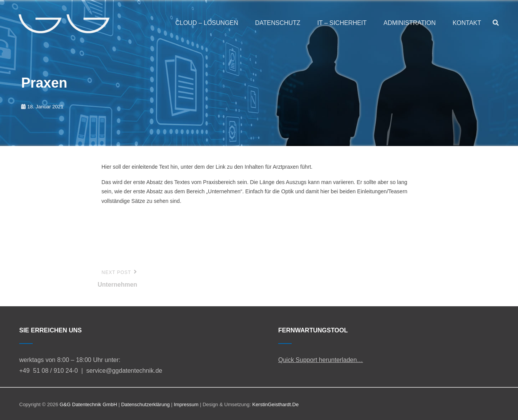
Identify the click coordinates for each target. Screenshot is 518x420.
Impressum (186, 404)
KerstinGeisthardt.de (275, 404)
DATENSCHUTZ (278, 23)
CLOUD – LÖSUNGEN (207, 23)
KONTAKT (467, 23)
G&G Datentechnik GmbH (88, 404)
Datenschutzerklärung (145, 404)
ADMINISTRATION (410, 23)
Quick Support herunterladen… (321, 360)
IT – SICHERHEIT (342, 23)
